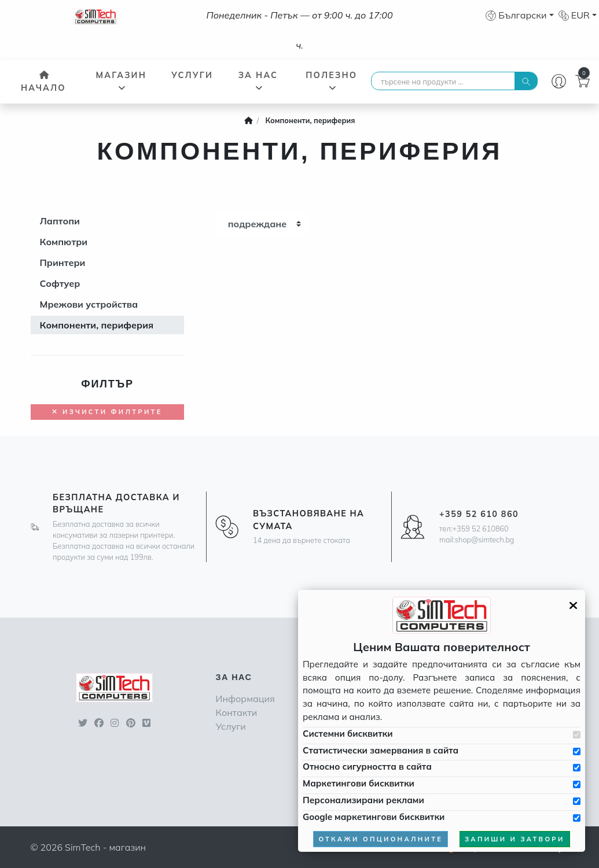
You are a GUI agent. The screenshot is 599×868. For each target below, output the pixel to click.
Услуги (192, 75)
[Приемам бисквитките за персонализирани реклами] (577, 801)
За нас (258, 81)
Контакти (236, 712)
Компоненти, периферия (97, 325)
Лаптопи (60, 221)
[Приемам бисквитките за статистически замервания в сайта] (577, 751)
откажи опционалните (381, 839)
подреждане (258, 224)
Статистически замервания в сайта (381, 750)
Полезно (331, 81)
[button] (519, 15)
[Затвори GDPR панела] (573, 605)
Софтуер (60, 283)
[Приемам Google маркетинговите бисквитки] (577, 818)
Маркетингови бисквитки (359, 783)
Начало (43, 82)
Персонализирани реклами (363, 800)
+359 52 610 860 (479, 514)
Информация (245, 699)
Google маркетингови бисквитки (374, 817)
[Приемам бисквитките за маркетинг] (577, 784)
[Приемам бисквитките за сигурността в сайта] (577, 768)
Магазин (121, 81)
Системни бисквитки (348, 734)
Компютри (64, 242)
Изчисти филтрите (107, 412)
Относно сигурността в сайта (367, 767)
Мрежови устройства (89, 304)
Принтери (63, 263)
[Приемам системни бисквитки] (577, 735)
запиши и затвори (515, 839)
